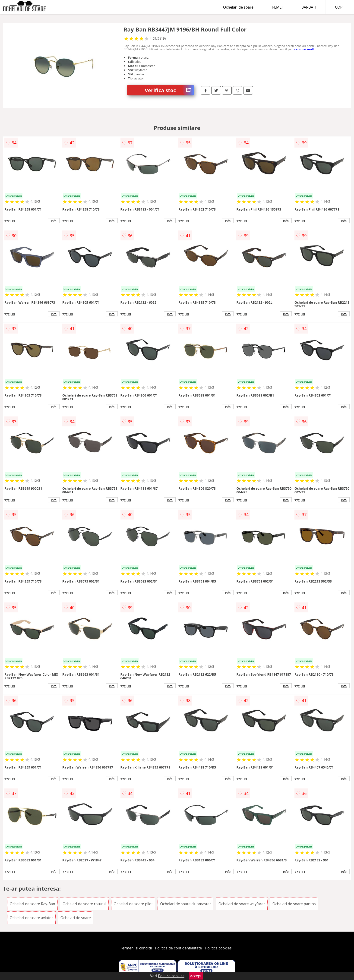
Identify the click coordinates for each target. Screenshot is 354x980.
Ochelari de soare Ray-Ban (32, 904)
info (54, 221)
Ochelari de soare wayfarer (242, 904)
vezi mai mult (304, 49)
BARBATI (309, 7)
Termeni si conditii (136, 948)
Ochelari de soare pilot (133, 904)
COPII (340, 7)
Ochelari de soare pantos (294, 904)
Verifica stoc (169, 90)
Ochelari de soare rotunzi (84, 904)
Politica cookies (218, 948)
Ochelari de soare (238, 7)
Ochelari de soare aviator (31, 918)
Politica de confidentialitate (179, 948)
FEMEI (277, 7)
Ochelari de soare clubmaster (185, 904)
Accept (196, 976)
